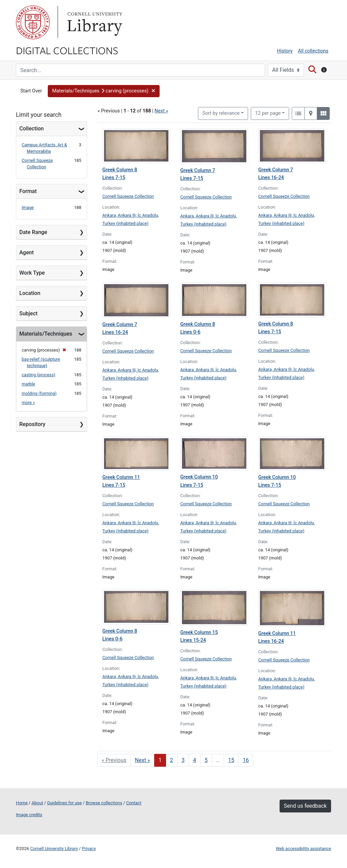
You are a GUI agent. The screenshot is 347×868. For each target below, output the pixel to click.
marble (28, 384)
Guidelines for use (64, 803)
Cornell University (33, 22)
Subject (28, 313)
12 (268, 113)
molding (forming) (39, 393)
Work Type (32, 273)
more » (28, 403)
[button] (104, 91)
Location (30, 293)
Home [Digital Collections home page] (22, 803)
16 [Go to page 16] (246, 760)
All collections (313, 51)
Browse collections (104, 803)
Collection (32, 129)
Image (28, 207)
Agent (26, 252)
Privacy (89, 849)
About (37, 803)
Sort (221, 113)
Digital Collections (67, 50)
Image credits (29, 815)
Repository (32, 424)
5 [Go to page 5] (206, 760)
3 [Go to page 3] (183, 760)
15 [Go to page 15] (231, 760)
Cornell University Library (54, 849)
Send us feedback (305, 806)
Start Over (31, 91)
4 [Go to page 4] (195, 760)
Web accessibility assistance (303, 849)
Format (28, 191)
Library (94, 22)
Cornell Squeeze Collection (128, 196)
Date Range (33, 232)
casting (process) (38, 375)
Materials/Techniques (46, 334)
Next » (161, 111)
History (285, 51)
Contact (134, 803)
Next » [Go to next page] (142, 760)
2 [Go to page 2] (172, 760)
